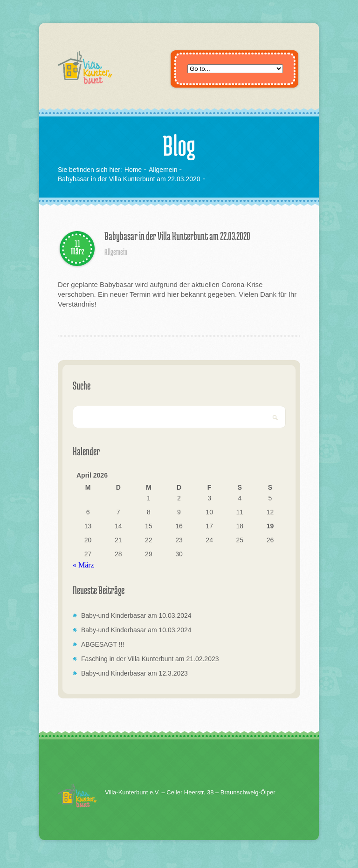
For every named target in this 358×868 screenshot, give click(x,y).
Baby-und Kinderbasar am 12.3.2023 (134, 673)
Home (133, 170)
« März (83, 565)
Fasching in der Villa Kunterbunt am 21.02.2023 (150, 659)
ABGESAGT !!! (103, 644)
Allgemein (163, 170)
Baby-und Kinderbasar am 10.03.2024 (136, 615)
